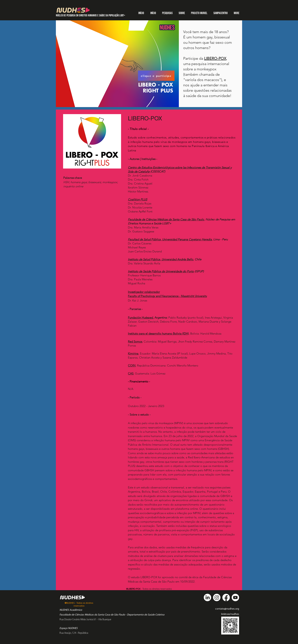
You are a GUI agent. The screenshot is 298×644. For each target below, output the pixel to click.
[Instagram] (217, 597)
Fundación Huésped (140, 318)
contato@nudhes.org (227, 609)
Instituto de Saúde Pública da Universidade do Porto (161, 271)
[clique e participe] (156, 76)
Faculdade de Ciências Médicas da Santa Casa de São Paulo (166, 219)
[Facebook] (226, 597)
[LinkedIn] (207, 597)
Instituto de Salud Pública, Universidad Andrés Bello (160, 259)
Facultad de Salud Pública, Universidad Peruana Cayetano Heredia (170, 239)
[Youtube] (235, 597)
